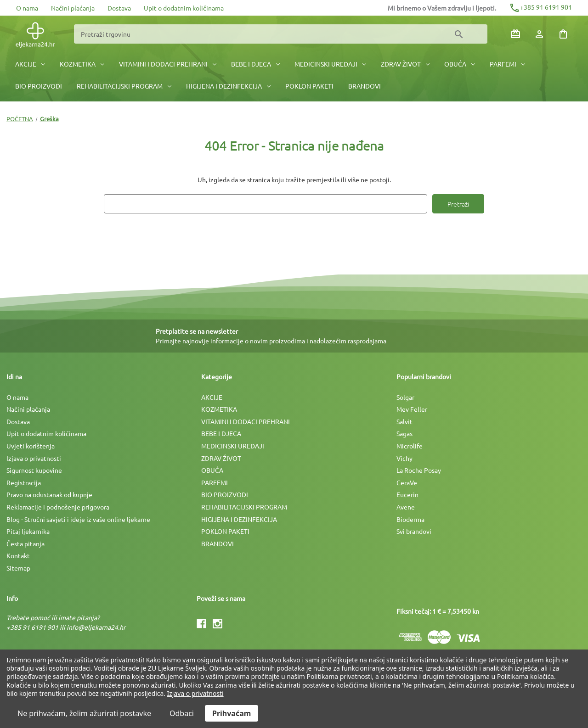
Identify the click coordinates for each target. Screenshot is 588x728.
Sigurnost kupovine (34, 470)
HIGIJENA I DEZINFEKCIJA (228, 86)
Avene (406, 507)
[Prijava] (539, 34)
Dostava (119, 8)
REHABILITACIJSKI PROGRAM (124, 86)
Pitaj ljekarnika (28, 531)
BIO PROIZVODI (39, 86)
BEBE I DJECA (255, 64)
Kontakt (18, 555)
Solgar (405, 397)
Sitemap (18, 568)
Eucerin (407, 494)
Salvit (404, 421)
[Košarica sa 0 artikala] (563, 34)
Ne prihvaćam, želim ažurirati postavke (84, 713)
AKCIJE (30, 64)
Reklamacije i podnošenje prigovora (58, 507)
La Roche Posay (419, 470)
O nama (27, 8)
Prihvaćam (232, 713)
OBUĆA (460, 64)
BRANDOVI (365, 86)
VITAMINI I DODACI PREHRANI (168, 64)
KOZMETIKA (82, 64)
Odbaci (182, 713)
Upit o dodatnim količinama (184, 8)
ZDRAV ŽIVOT (405, 64)
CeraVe (407, 482)
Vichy (404, 458)
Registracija (24, 482)
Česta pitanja (25, 543)
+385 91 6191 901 (540, 7)
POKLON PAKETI (309, 86)
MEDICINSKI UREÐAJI (330, 64)
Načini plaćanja (73, 8)
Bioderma (410, 519)
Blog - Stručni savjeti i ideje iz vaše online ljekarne (78, 519)
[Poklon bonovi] (515, 34)
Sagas (404, 433)
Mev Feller (412, 409)
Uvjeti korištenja (31, 446)
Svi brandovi (414, 531)
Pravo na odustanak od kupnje (49, 494)
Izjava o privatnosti (34, 458)
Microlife (410, 446)
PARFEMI (507, 64)
